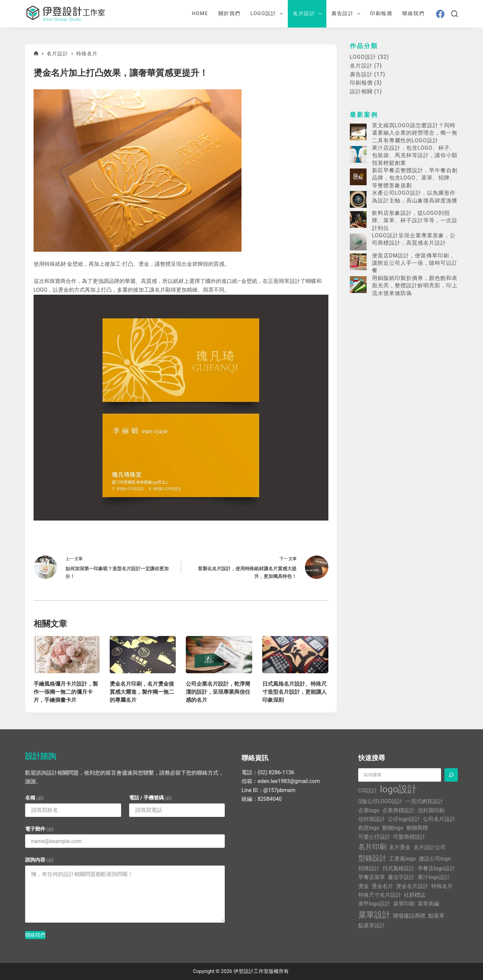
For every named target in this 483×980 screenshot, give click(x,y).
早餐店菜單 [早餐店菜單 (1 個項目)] (372, 877)
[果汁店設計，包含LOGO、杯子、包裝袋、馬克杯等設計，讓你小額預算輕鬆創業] (358, 154)
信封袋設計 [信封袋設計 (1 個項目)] (372, 819)
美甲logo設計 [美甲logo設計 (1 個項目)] (374, 904)
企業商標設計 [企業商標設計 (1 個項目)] (398, 810)
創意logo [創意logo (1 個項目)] (369, 828)
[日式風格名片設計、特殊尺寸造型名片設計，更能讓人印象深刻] (295, 655)
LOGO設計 (268, 14)
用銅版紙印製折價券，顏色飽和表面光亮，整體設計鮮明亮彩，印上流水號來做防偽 (415, 286)
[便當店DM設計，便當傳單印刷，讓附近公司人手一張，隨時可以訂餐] (358, 262)
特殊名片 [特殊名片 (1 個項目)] (442, 886)
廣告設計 (347, 14)
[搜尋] (454, 14)
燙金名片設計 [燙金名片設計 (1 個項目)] (412, 886)
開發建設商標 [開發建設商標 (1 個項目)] (409, 916)
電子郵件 (39, 829)
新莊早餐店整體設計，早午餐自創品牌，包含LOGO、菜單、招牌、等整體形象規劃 (415, 178)
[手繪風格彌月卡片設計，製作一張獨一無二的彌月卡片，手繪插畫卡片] (67, 655)
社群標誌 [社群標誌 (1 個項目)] (415, 895)
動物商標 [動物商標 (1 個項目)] (417, 828)
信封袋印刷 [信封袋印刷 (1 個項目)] (431, 810)
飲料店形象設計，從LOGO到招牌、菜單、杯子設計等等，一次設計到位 (415, 220)
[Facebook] (440, 14)
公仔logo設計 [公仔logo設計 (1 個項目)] (404, 819)
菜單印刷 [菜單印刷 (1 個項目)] (404, 904)
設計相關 (361, 91)
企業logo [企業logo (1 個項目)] (369, 810)
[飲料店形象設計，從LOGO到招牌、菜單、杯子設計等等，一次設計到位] (358, 219)
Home (200, 13)
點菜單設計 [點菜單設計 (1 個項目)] (372, 925)
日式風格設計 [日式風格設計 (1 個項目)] (398, 868)
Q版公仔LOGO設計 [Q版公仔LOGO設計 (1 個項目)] (380, 801)
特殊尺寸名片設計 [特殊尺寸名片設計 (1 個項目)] (380, 895)
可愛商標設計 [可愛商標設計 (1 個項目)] (409, 837)
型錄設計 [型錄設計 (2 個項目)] (372, 858)
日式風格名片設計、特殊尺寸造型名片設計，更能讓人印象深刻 (294, 692)
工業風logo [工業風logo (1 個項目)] (402, 859)
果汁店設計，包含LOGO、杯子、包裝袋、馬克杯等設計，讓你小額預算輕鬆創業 (415, 155)
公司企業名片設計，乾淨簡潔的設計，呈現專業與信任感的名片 (218, 692)
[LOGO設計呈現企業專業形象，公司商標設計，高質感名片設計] (358, 242)
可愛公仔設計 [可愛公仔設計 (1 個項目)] (374, 837)
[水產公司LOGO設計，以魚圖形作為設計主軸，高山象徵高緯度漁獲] (358, 199)
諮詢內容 (39, 860)
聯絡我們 (413, 13)
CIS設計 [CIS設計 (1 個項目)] (368, 791)
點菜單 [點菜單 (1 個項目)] (436, 916)
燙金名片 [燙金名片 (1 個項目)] (382, 886)
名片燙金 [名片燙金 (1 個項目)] (400, 847)
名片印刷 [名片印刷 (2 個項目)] (372, 847)
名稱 (34, 798)
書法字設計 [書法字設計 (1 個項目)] (401, 877)
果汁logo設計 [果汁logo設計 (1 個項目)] (434, 877)
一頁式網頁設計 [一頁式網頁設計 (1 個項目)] (424, 801)
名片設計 (308, 14)
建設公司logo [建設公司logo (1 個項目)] (435, 859)
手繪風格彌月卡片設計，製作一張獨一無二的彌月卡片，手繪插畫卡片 (66, 692)
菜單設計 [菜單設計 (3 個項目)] (374, 915)
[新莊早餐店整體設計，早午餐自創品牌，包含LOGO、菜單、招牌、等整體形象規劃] (358, 177)
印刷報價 (381, 13)
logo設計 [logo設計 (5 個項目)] (398, 789)
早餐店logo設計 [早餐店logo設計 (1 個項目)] (436, 868)
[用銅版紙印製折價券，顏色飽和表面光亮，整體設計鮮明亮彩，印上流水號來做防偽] (358, 285)
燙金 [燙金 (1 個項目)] (364, 886)
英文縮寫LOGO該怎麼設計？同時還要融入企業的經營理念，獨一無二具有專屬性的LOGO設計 (415, 133)
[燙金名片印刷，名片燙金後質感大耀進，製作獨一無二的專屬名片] (143, 655)
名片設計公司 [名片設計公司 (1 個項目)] (430, 847)
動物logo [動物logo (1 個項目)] (393, 828)
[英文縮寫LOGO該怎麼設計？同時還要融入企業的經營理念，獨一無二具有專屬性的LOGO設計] (358, 132)
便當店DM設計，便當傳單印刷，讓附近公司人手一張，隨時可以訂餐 (415, 263)
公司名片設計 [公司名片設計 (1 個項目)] (439, 819)
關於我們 (229, 13)
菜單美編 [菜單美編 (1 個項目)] (428, 904)
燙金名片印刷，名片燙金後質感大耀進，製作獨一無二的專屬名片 (142, 692)
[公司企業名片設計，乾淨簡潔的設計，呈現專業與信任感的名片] (219, 655)
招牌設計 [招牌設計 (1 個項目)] (369, 868)
